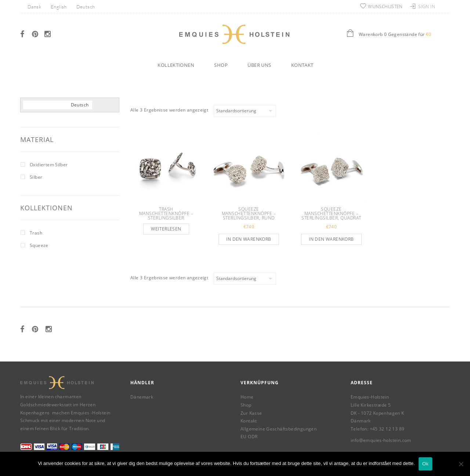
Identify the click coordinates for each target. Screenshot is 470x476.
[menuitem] (34, 6)
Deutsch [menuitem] (86, 7)
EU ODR (249, 437)
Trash (36, 233)
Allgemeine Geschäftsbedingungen (279, 429)
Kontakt (302, 65)
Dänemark (142, 397)
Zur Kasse (251, 413)
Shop (221, 65)
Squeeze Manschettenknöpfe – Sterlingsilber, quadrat (331, 213)
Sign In (427, 6)
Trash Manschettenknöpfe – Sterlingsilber (166, 213)
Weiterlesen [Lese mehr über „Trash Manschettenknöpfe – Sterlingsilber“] (166, 229)
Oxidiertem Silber (49, 165)
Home (247, 397)
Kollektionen (176, 65)
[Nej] (461, 464)
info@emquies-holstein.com (381, 440)
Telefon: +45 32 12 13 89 (377, 429)
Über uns (259, 65)
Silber (36, 177)
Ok (425, 464)
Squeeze (39, 245)
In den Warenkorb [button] (249, 239)
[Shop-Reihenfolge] (245, 111)
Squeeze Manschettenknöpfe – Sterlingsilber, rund (249, 213)
